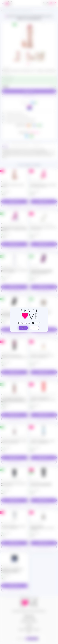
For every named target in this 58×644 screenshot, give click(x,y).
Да (23, 328)
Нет (35, 328)
